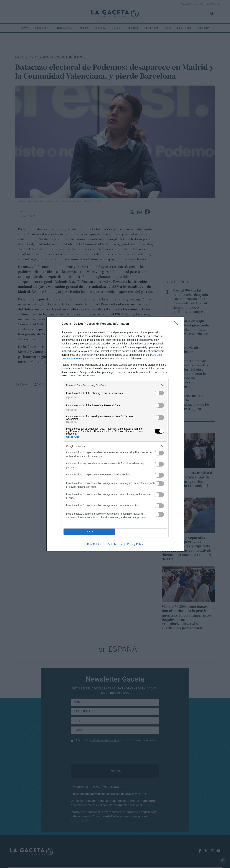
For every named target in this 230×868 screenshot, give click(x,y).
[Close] (177, 324)
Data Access (115, 544)
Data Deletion (95, 544)
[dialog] (115, 434)
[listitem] (115, 385)
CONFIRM (89, 532)
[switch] (159, 393)
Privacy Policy (135, 544)
